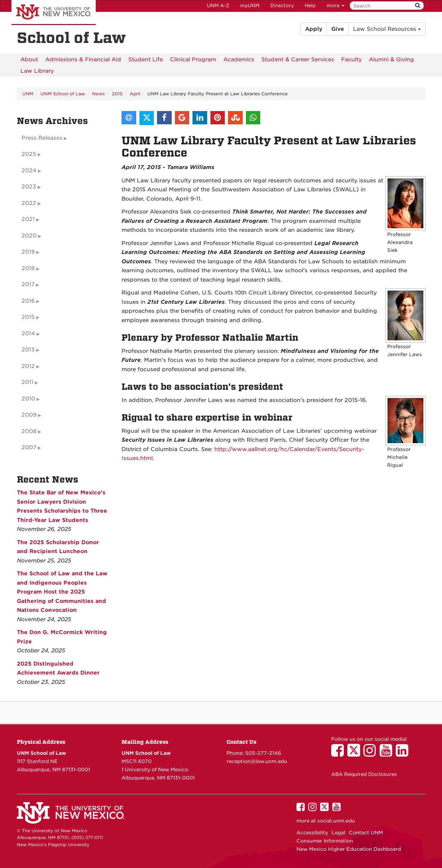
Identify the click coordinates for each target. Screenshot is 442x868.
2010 (28, 399)
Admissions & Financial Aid (83, 59)
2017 (28, 284)
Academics (239, 59)
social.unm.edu (336, 821)
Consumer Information (325, 841)
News (98, 94)
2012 (28, 366)
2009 (29, 415)
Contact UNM (366, 833)
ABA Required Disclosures (364, 774)
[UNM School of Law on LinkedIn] (404, 754)
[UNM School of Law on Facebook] (339, 754)
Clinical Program (193, 59)
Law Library (37, 71)
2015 (117, 94)
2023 (29, 187)
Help (310, 6)
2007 (29, 447)
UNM (28, 94)
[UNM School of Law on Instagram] (372, 754)
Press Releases (42, 138)
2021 (28, 219)
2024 (29, 171)
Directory (282, 6)
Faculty (351, 59)
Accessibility (312, 833)
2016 (28, 301)
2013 (28, 350)
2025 (29, 154)
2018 (28, 268)
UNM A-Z (218, 6)
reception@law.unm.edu (257, 761)
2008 (29, 431)
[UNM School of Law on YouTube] (388, 754)
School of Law (71, 38)
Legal (338, 833)
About (29, 59)
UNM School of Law (63, 94)
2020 (29, 236)
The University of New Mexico (54, 13)
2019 (28, 252)
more (336, 6)
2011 (27, 382)
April (135, 94)
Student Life (146, 59)
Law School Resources (387, 29)
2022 (29, 203)
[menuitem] (29, 59)
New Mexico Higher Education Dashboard (349, 849)
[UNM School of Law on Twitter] (355, 754)
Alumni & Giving (391, 59)
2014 (28, 334)
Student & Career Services (298, 59)
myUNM (250, 6)
